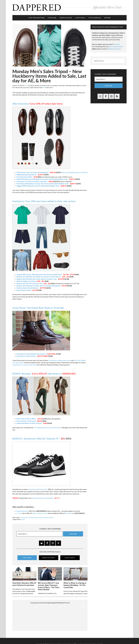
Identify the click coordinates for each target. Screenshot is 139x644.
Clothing (31, 517)
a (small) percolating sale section (59, 360)
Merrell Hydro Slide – (27, 290)
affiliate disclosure (114, 49)
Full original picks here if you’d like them (47, 428)
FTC (104, 638)
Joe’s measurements (116, 46)
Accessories (24, 517)
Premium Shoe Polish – (27, 177)
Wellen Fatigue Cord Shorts (30, 281)
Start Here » (27, 558)
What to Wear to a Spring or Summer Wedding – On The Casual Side (75, 585)
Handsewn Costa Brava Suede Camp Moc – (35, 181)
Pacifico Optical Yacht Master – (31, 288)
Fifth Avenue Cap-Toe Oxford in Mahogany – (36, 172)
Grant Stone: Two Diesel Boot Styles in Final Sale (38, 308)
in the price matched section (38, 489)
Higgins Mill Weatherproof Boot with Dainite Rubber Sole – (41, 186)
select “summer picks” (40, 513)
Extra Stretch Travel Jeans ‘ (29, 421)
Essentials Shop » (49, 558)
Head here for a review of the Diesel (25, 365)
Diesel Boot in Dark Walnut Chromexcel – (34, 354)
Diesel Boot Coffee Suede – (30, 356)
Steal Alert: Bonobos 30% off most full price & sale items (24, 584)
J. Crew (19, 513)
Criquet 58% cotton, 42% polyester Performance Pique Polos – (46, 274)
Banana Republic (22, 511)
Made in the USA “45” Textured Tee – (34, 283)
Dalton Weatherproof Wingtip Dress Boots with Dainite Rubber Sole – (46, 179)
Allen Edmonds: (38, 104)
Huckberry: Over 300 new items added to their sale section (44, 201)
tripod (23, 519)
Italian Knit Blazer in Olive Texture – (32, 423)
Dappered (69, 8)
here (44, 87)
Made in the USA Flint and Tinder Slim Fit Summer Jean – (40, 279)
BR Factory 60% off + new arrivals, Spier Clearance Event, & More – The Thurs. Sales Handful (49, 586)
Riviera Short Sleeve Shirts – (29, 419)
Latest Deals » (70, 558)
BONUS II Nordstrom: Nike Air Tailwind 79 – (39, 439)
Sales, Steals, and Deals (42, 517)
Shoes (52, 517)
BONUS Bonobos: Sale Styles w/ (44, 374)
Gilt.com (99, 638)
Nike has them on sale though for (46, 498)
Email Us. (117, 44)
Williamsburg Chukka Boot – (30, 175)
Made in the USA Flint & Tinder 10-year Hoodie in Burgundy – (42, 286)
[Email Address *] (39, 534)
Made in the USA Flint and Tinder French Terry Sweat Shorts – (43, 277)
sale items (69, 513)
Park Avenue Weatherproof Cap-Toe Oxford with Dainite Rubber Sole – (46, 184)
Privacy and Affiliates (89, 638)
